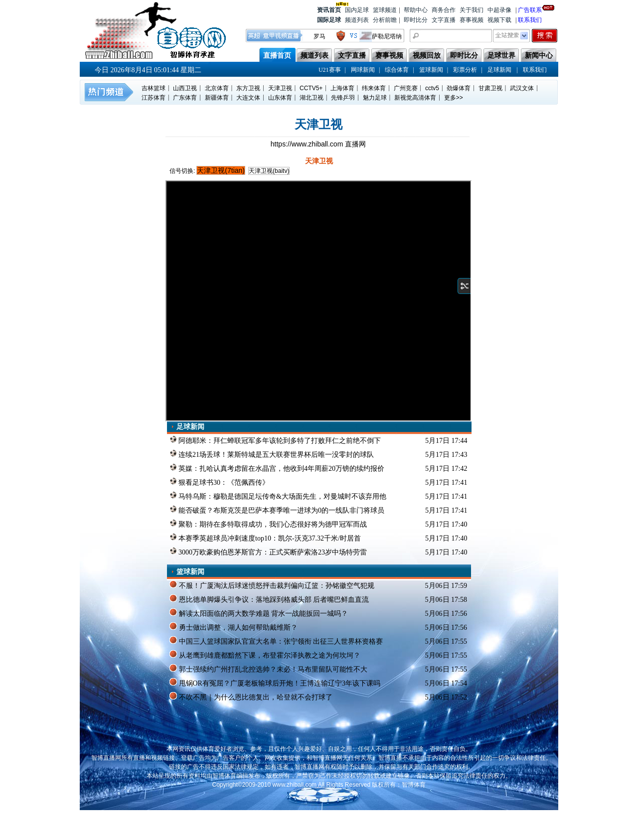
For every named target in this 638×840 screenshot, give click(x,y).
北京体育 (217, 88)
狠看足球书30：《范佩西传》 (220, 482)
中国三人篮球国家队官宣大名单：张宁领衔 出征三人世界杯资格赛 (276, 641)
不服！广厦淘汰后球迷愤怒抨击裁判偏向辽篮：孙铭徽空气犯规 (272, 585)
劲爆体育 (459, 88)
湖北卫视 (312, 98)
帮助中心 (416, 10)
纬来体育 (374, 88)
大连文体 (248, 98)
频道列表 (357, 20)
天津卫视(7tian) (221, 170)
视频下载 (499, 20)
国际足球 (329, 20)
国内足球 (357, 10)
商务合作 (444, 10)
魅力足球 (375, 98)
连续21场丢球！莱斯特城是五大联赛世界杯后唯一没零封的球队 (272, 454)
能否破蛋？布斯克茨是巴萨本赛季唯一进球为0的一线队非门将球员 (277, 510)
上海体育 (342, 88)
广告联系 (530, 9)
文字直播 (444, 20)
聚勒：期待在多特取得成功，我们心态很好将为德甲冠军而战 (268, 524)
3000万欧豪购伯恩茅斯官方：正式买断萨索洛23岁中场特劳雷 (268, 552)
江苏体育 (154, 98)
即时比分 (416, 20)
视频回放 (427, 56)
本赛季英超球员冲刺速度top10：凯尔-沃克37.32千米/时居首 (265, 538)
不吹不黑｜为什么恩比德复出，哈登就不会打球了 (251, 697)
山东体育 (280, 98)
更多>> (454, 98)
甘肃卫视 (490, 88)
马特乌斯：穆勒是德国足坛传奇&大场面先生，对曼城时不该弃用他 (278, 496)
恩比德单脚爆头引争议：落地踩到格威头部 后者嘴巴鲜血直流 (269, 599)
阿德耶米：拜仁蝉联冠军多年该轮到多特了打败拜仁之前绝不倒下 (275, 440)
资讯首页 (329, 9)
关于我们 (472, 10)
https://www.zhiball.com (308, 144)
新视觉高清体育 (415, 98)
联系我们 (530, 20)
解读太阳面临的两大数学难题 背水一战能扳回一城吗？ (259, 613)
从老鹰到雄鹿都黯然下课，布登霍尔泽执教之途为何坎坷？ (265, 655)
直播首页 (277, 56)
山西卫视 (185, 88)
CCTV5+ (311, 88)
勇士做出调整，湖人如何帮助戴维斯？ (234, 627)
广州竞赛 (406, 88)
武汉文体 (522, 88)
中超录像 (499, 10)
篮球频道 (385, 10)
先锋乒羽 (343, 98)
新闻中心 (539, 56)
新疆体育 (217, 98)
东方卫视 (248, 88)
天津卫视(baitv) (269, 171)
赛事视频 (472, 20)
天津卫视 (280, 88)
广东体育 (185, 98)
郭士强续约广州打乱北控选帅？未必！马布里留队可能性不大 (268, 669)
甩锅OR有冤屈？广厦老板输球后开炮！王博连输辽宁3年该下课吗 (275, 683)
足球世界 (501, 56)
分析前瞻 (385, 20)
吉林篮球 (154, 88)
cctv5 (432, 88)
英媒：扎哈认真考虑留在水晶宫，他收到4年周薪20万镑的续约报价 (277, 468)
